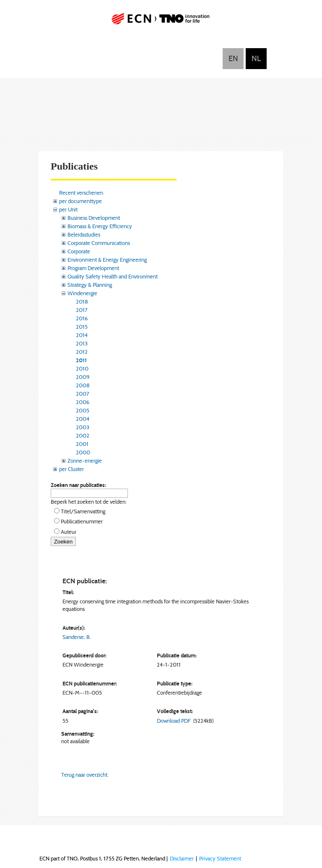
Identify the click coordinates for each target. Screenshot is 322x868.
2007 (83, 394)
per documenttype (80, 201)
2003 (83, 427)
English (233, 59)
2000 (83, 452)
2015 (82, 327)
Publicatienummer (82, 521)
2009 (83, 377)
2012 (82, 352)
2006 (83, 402)
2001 (82, 444)
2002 (83, 435)
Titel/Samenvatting (83, 511)
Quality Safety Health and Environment (113, 276)
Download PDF (174, 721)
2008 (83, 385)
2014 (82, 335)
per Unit (68, 209)
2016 (82, 318)
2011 (81, 360)
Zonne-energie (85, 461)
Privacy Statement (220, 858)
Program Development (93, 268)
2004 (83, 419)
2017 (82, 310)
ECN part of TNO (161, 22)
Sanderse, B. (77, 637)
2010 (82, 368)
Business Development (94, 218)
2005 (83, 410)
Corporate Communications (99, 243)
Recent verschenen (81, 193)
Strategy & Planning (90, 285)
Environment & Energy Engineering (107, 260)
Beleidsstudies (84, 234)
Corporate (79, 251)
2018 (82, 301)
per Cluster (71, 469)
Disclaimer (182, 858)
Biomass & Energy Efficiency (100, 226)
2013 (82, 343)
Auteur (69, 532)
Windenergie (82, 293)
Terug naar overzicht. (85, 775)
